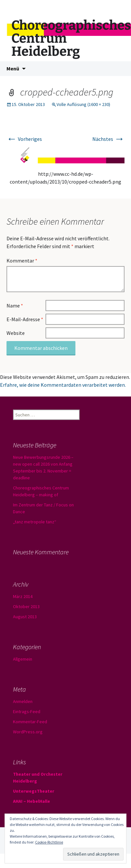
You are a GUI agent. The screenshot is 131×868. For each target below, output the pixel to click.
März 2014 (23, 596)
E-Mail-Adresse (25, 319)
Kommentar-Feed (30, 722)
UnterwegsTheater (34, 791)
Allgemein (23, 659)
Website (16, 333)
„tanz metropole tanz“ (35, 522)
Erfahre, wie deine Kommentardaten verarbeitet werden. (63, 385)
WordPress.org (28, 732)
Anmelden (23, 701)
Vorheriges (24, 139)
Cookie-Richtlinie (49, 842)
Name (15, 306)
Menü (13, 68)
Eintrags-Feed (27, 711)
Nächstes (108, 139)
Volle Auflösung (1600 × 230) (83, 104)
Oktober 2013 (26, 606)
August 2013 (25, 617)
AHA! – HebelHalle (32, 801)
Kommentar (22, 261)
